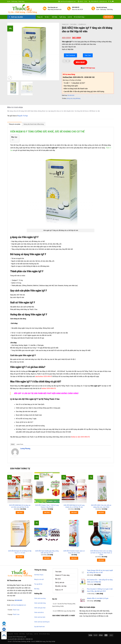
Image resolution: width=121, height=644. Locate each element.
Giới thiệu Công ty (39, 575)
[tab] (15, 125)
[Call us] (111, 1)
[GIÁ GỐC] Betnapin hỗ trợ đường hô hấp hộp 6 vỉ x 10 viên (20, 552)
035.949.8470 (18, 600)
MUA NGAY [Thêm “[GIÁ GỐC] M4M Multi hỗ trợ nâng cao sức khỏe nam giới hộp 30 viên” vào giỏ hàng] (20, 512)
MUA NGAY (80, 62)
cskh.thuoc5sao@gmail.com (18, 605)
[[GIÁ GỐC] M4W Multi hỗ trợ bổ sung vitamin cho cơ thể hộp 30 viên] (74, 487)
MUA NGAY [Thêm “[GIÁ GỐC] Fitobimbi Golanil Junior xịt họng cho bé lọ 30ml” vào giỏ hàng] (74, 558)
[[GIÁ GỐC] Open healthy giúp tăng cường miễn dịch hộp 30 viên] (47, 533)
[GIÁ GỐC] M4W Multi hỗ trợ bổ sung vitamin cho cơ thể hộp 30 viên (74, 506)
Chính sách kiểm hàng (40, 603)
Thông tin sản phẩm (15, 124)
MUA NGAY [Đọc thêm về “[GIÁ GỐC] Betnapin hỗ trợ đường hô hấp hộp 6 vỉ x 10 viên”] (20, 557)
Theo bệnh (73, 24)
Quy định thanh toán (39, 627)
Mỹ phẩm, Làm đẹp (61, 586)
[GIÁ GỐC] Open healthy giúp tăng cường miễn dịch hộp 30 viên (47, 552)
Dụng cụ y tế (59, 590)
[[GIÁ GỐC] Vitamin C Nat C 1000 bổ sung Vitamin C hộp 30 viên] (47, 487)
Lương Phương (25, 448)
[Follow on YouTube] (113, 1)
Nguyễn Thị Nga (23, 116)
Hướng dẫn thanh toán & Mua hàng (34, 124)
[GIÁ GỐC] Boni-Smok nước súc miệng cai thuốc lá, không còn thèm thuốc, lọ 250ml (101, 553)
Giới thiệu (55, 17)
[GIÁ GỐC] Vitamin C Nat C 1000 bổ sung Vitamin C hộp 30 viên (47, 506)
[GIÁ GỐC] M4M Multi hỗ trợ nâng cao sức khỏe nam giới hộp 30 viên (20, 506)
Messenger (4, 630)
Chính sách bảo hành (40, 617)
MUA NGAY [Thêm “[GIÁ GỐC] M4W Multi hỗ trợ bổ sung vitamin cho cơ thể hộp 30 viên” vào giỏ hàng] (74, 512)
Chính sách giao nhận (40, 608)
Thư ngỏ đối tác (38, 584)
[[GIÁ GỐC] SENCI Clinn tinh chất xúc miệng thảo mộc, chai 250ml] (101, 487)
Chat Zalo (88, 55)
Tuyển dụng (62, 17)
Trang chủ (40, 17)
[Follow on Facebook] (109, 1)
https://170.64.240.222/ (74, 641)
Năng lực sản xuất (39, 579)
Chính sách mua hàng (40, 598)
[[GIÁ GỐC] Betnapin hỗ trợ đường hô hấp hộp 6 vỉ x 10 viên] (20, 533)
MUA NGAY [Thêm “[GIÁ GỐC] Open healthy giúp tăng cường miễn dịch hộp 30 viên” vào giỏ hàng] (47, 558)
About (13, 444)
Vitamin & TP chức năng (62, 575)
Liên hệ (70, 17)
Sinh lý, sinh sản (60, 583)
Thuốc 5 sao (16, 610)
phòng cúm (70, 98)
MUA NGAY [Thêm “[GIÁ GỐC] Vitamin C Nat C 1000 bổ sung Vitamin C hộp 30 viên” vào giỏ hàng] (47, 512)
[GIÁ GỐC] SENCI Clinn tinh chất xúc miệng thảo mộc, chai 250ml (101, 506)
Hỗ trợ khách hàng (80, 17)
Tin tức (47, 17)
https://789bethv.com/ (62, 641)
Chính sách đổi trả (39, 612)
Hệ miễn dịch (82, 24)
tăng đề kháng (77, 98)
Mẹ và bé (58, 579)
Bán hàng (37, 589)
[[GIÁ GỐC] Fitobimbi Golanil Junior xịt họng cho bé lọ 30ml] (74, 533)
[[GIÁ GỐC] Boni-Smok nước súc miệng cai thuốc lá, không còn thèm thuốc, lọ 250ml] (101, 533)
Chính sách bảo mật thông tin (42, 622)
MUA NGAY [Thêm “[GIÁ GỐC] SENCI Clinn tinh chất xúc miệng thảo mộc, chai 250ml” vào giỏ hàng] (101, 512)
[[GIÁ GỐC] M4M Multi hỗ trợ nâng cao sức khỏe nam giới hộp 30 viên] (20, 487)
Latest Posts (20, 444)
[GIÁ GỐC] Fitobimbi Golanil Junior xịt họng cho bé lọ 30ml (74, 552)
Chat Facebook (70, 55)
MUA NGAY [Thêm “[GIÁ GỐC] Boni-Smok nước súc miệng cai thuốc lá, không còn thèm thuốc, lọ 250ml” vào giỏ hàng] (101, 560)
